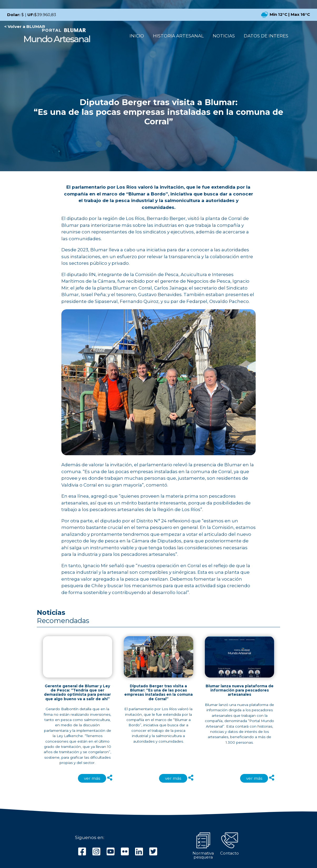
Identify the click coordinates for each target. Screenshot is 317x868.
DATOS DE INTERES (266, 36)
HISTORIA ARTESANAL (178, 36)
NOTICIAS (224, 36)
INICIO (137, 36)
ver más (92, 778)
